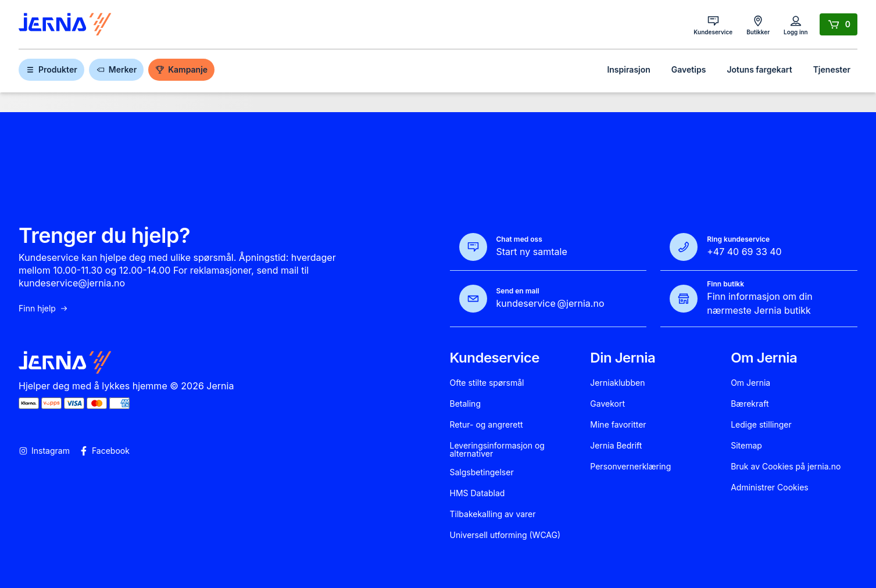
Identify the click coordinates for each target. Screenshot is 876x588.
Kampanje (181, 69)
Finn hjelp (44, 309)
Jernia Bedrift (616, 446)
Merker (116, 69)
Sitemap (746, 446)
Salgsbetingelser (482, 472)
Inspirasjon (628, 69)
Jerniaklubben (617, 383)
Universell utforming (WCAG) (505, 535)
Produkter (51, 69)
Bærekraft (750, 404)
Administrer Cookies (770, 487)
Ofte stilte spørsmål (487, 383)
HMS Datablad (478, 493)
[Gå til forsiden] (65, 25)
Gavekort (607, 404)
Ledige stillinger (761, 425)
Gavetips (689, 69)
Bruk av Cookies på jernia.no (786, 467)
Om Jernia (750, 383)
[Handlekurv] (839, 24)
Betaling (465, 404)
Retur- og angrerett (487, 425)
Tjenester (832, 69)
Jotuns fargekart (759, 69)
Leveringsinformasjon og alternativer (497, 450)
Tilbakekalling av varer (493, 514)
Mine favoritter (618, 425)
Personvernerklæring (630, 467)
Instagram (44, 451)
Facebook (104, 451)
